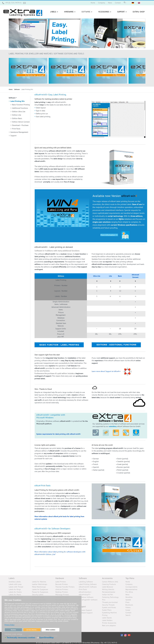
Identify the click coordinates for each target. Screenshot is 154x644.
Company (129, 584)
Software (83, 578)
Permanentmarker (109, 592)
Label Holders (107, 620)
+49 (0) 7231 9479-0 (13, 3)
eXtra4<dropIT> (85, 595)
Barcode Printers (62, 584)
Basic (120, 276)
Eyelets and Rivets (109, 607)
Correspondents (131, 587)
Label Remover (108, 587)
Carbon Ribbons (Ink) (110, 582)
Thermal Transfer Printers (65, 587)
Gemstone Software (86, 597)
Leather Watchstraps (40, 584)
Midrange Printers (62, 595)
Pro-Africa (129, 592)
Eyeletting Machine (109, 613)
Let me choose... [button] (32, 630)
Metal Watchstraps (39, 587)
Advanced (135, 275)
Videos (128, 607)
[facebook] (122, 635)
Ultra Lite (97, 276)
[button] (55, 12)
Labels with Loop (15, 584)
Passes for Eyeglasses (40, 592)
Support (82, 607)
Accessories (107, 578)
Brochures (129, 605)
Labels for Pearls (15, 595)
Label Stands (107, 618)
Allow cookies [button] (51, 630)
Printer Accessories (109, 623)
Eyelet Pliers (107, 610)
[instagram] (125, 635)
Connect (135, 277)
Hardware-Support (86, 613)
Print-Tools (83, 589)
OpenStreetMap (46, 638)
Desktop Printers (62, 592)
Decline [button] (13, 630)
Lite (110, 276)
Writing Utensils (108, 589)
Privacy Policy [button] (9, 625)
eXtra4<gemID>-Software (88, 600)
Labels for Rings (15, 589)
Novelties (129, 597)
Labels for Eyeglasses (40, 589)
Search (128, 615)
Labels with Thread (16, 587)
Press (127, 602)
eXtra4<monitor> (85, 592)
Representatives (131, 589)
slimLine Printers (62, 589)
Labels (12, 578)
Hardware (60, 578)
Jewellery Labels (15, 582)
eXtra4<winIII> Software (88, 587)
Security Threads (108, 605)
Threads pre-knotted (110, 602)
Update (128, 600)
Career (128, 610)
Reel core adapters (109, 625)
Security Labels (38, 595)
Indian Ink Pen (108, 595)
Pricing (105, 615)
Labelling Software (86, 582)
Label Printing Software (88, 584)
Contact (128, 613)
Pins (104, 600)
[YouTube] (129, 635)
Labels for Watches (39, 582)
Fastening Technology (110, 597)
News (127, 595)
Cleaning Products (109, 584)
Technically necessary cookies (21, 638)
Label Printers (61, 582)
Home (128, 582)
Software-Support (85, 610)
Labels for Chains (15, 592)
